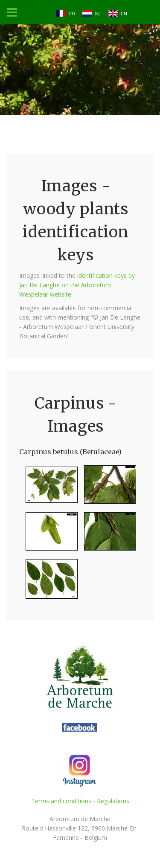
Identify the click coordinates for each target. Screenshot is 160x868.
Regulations (113, 801)
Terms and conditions (61, 801)
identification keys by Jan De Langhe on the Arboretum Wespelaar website (77, 285)
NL (98, 14)
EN (124, 14)
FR (72, 14)
